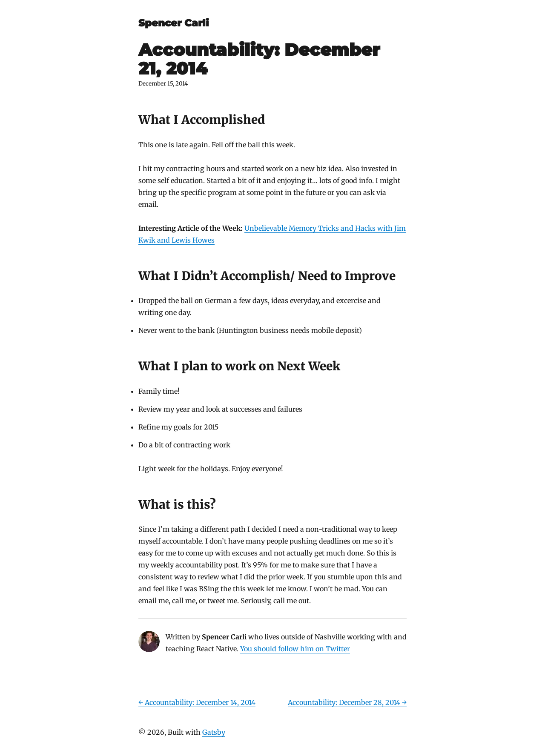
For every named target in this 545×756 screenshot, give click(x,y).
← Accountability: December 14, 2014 (197, 702)
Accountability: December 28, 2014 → (347, 702)
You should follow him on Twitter (295, 649)
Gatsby (214, 732)
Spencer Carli (174, 23)
